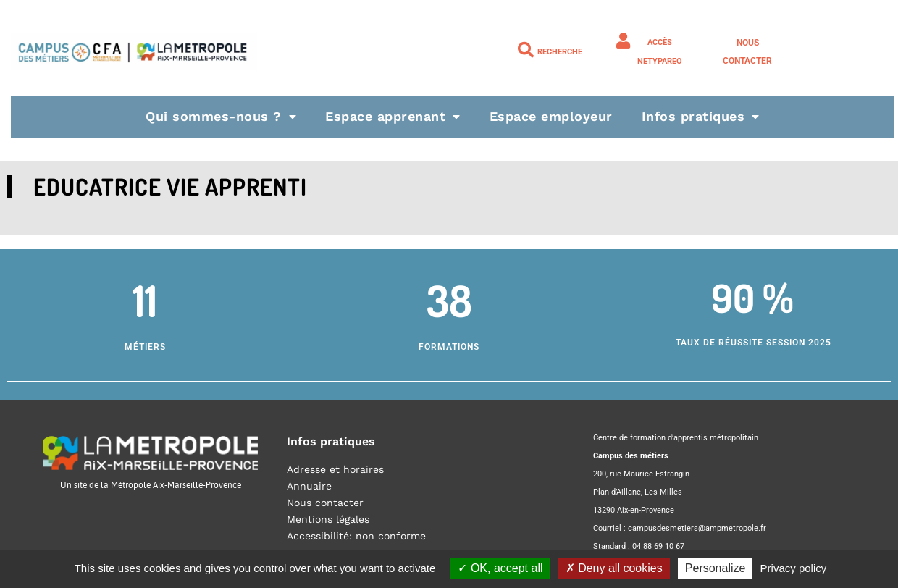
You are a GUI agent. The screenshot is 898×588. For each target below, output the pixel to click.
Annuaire (309, 486)
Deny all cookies (614, 568)
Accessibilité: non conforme (356, 536)
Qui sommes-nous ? (221, 116)
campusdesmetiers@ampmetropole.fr (697, 528)
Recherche (560, 52)
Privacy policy (794, 568)
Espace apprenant (393, 116)
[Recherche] (526, 50)
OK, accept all (500, 568)
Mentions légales (328, 519)
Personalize (716, 568)
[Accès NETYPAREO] (624, 41)
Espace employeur (551, 116)
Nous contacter (325, 503)
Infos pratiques (701, 116)
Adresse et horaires (335, 469)
